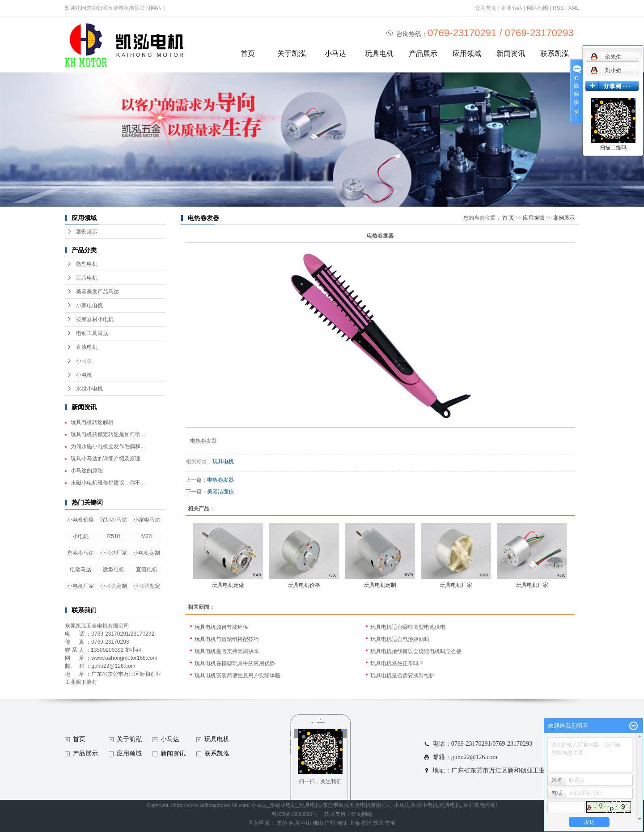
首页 (248, 53)
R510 (114, 536)
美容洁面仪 (220, 492)
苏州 (378, 823)
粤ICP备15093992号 (294, 814)
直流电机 (87, 347)
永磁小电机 (89, 389)
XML (574, 8)
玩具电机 (379, 53)
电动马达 (80, 569)
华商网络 (362, 814)
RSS (558, 8)
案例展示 (87, 232)
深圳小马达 (114, 520)
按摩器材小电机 (95, 319)
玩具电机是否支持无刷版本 (227, 651)
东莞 (282, 823)
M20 (146, 536)
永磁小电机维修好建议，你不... (108, 483)
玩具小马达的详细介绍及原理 (106, 458)
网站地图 (538, 8)
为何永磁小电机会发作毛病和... (108, 446)
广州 (330, 823)
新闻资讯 (511, 53)
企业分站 (512, 8)
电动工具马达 (92, 333)
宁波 (390, 823)
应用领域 (467, 53)
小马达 (335, 53)
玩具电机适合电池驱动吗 (400, 639)
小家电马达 (147, 520)
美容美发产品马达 (97, 292)
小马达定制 (114, 586)
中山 (306, 823)
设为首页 (486, 8)
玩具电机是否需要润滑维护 (402, 675)
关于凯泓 (292, 53)
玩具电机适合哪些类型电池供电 (408, 627)
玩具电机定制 (380, 585)
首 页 (508, 218)
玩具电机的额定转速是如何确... (108, 434)
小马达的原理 (87, 471)
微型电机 (87, 264)
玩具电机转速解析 (92, 422)
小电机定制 (147, 553)
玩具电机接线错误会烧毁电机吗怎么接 (416, 651)
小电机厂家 (80, 586)
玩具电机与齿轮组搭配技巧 (227, 639)
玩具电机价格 (304, 585)
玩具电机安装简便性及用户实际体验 (237, 675)
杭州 (366, 823)
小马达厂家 (114, 553)
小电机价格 (80, 520)
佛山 (318, 823)
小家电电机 (89, 306)
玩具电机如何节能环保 (221, 627)
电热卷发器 (220, 480)
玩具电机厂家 (456, 585)
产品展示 (423, 53)
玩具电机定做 (228, 585)
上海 (354, 823)
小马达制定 (147, 586)
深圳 (294, 823)
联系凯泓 (555, 53)
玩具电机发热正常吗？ (397, 663)
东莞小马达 (80, 553)
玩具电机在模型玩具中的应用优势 (235, 663)
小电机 (84, 375)
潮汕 (342, 823)
